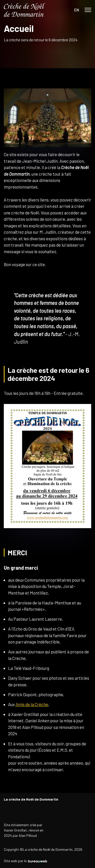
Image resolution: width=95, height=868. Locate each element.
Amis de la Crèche (32, 704)
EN (77, 10)
